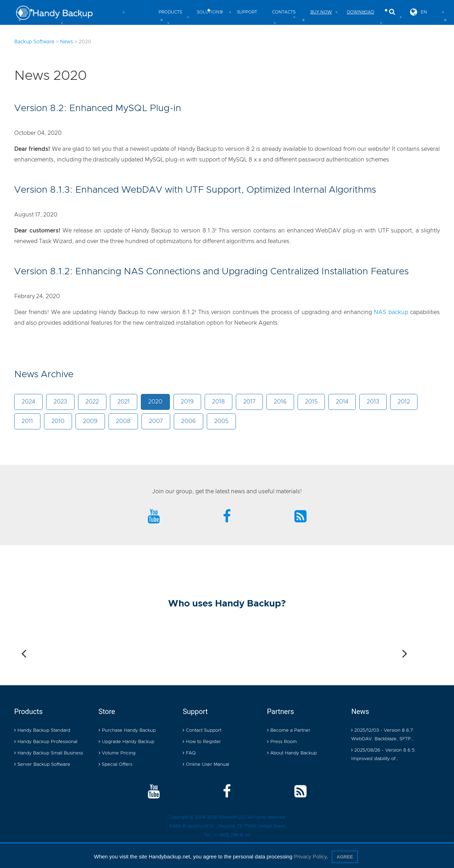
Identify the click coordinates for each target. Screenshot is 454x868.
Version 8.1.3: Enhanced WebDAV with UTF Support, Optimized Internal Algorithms (195, 190)
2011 (27, 421)
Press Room (282, 742)
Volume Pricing (117, 753)
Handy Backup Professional (46, 742)
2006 (189, 421)
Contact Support (202, 730)
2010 (58, 421)
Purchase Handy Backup (127, 730)
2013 (373, 402)
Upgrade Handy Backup (126, 742)
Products (170, 12)
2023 (60, 402)
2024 (28, 402)
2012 (404, 402)
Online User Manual (206, 765)
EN (419, 12)
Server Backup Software (42, 765)
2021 (124, 402)
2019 (187, 402)
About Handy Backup (292, 753)
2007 (156, 421)
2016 (280, 402)
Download (361, 12)
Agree (345, 857)
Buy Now (321, 12)
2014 (342, 402)
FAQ (189, 753)
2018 (218, 402)
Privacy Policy (310, 856)
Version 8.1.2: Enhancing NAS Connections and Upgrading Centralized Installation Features (211, 271)
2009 (90, 421)
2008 (123, 421)
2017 (249, 402)
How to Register (202, 742)
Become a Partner (289, 730)
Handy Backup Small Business (49, 753)
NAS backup (391, 312)
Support (247, 12)
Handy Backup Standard (42, 730)
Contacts (284, 12)
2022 (92, 402)
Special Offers (115, 765)
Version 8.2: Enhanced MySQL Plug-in (98, 108)
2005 (221, 421)
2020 (155, 402)
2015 (311, 402)
